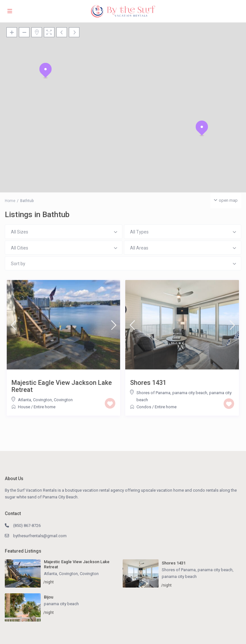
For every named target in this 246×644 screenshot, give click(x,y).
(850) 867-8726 (27, 525)
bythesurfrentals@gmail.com (40, 536)
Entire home (45, 407)
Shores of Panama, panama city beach (172, 393)
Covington (63, 400)
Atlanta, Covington (35, 400)
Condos (144, 407)
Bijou (49, 597)
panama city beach (179, 576)
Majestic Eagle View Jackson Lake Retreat (62, 386)
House (24, 407)
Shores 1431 (148, 383)
